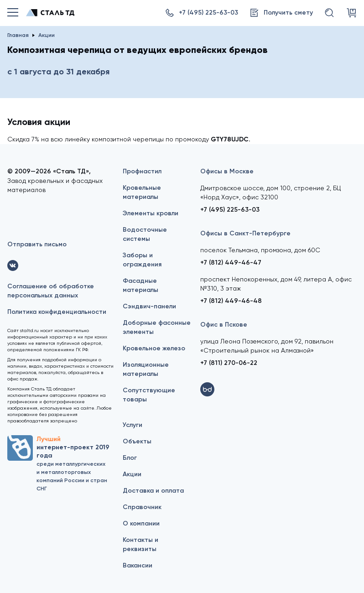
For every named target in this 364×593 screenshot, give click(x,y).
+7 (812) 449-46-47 (231, 263)
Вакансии (138, 565)
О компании (141, 523)
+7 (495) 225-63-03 (230, 210)
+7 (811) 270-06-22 (229, 363)
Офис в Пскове (224, 325)
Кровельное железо (154, 348)
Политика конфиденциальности (57, 312)
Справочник (142, 507)
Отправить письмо (37, 244)
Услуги (133, 425)
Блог (130, 458)
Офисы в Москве (227, 171)
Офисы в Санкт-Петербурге (245, 233)
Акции (132, 474)
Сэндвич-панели (149, 306)
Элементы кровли (151, 213)
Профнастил (142, 171)
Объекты (137, 441)
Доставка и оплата (153, 491)
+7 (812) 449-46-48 (231, 301)
